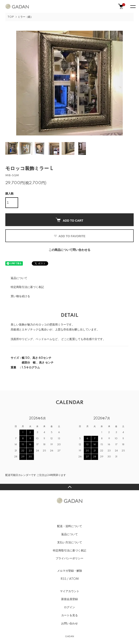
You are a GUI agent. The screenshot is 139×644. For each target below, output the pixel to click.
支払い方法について (70, 542)
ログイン (69, 607)
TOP (11, 17)
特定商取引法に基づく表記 (27, 287)
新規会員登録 (69, 599)
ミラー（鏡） (25, 17)
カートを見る (69, 615)
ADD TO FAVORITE (69, 236)
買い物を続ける (20, 296)
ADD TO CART (69, 220)
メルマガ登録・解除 (70, 571)
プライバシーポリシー (69, 558)
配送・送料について (70, 526)
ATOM (74, 579)
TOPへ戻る (69, 487)
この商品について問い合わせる (69, 250)
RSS (63, 579)
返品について (19, 278)
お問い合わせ (69, 624)
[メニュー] (133, 6)
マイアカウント (70, 591)
